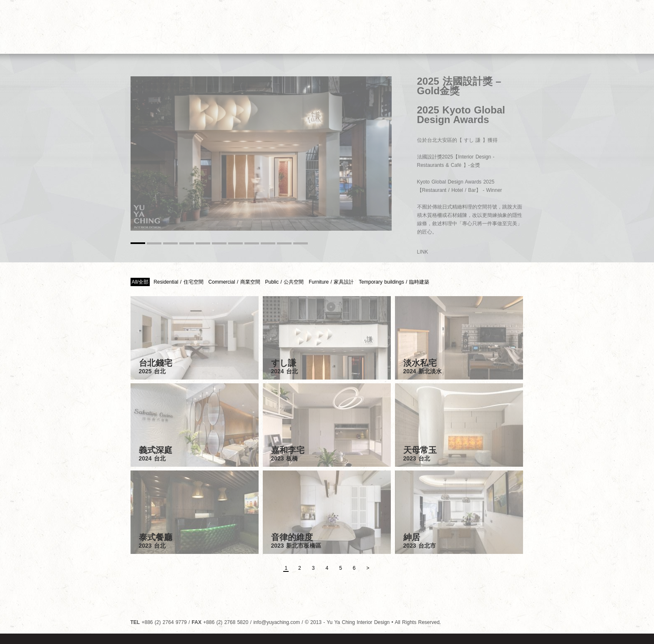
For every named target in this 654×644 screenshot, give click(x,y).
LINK (423, 252)
